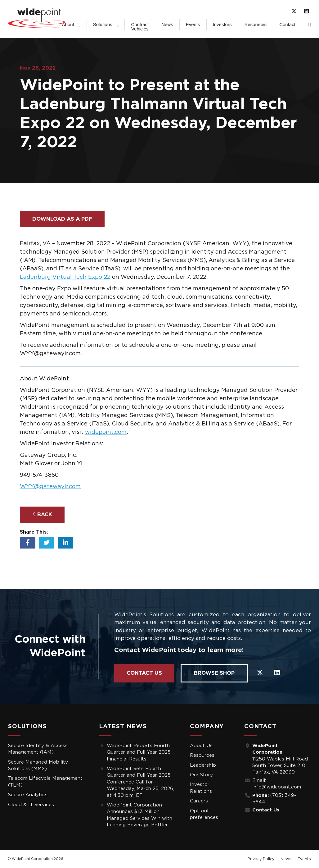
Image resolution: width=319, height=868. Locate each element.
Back (42, 514)
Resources (255, 24)
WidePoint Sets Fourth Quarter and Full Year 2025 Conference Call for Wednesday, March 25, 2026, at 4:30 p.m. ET (140, 782)
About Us (201, 746)
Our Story (201, 775)
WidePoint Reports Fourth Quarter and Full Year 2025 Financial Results (139, 752)
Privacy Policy (261, 859)
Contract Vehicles (140, 27)
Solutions (103, 24)
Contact (287, 24)
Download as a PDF (62, 219)
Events (193, 24)
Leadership (203, 765)
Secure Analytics (28, 795)
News (167, 24)
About (68, 24)
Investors (222, 24)
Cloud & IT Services (31, 805)
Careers (199, 801)
